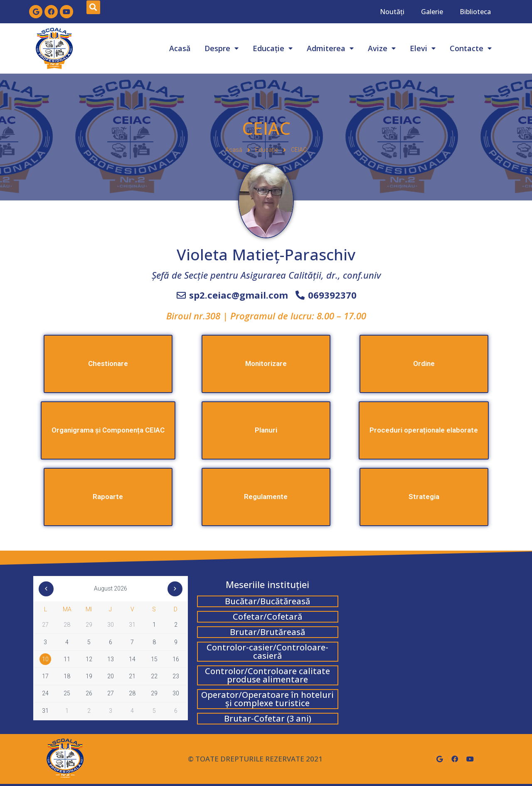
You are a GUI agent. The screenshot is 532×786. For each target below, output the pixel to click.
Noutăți (392, 12)
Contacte (471, 48)
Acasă (180, 48)
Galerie (432, 12)
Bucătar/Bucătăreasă (267, 601)
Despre (222, 48)
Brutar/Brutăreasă (267, 632)
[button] (266, 319)
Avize (382, 48)
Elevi (423, 48)
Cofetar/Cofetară (267, 617)
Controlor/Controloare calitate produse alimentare (267, 675)
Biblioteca (475, 12)
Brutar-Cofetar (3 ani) (268, 718)
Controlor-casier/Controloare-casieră (267, 651)
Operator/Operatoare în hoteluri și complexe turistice (267, 699)
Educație (273, 48)
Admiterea (330, 48)
